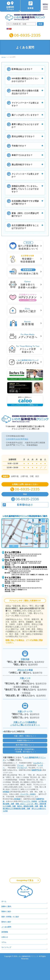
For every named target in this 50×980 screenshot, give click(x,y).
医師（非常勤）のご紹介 (10, 917)
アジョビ (20, 765)
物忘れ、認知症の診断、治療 (28, 806)
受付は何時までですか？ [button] (24, 136)
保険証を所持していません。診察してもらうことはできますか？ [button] (24, 189)
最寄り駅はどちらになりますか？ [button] (24, 126)
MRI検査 (6, 792)
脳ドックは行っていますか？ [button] (24, 115)
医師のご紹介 (6, 912)
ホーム (4, 901)
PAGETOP (25, 892)
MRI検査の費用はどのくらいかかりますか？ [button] (24, 80)
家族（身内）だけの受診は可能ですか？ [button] (24, 214)
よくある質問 (6, 927)
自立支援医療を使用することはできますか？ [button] (24, 227)
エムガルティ (38, 763)
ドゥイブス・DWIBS (28, 794)
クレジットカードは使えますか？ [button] (24, 175)
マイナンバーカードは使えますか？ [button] (24, 104)
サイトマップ (6, 947)
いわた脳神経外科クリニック (28, 956)
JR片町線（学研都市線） (25, 751)
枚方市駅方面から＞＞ (25, 745)
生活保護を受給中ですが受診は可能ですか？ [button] (24, 202)
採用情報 (5, 932)
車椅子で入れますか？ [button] (24, 155)
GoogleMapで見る (25, 880)
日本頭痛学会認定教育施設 (17, 439)
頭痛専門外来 (36, 770)
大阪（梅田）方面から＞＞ (25, 736)
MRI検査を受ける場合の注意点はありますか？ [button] (24, 92)
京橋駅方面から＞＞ (25, 740)
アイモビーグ (22, 768)
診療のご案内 (6, 906)
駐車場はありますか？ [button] (24, 69)
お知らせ (5, 937)
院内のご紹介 (6, 922)
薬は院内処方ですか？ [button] (24, 164)
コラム (4, 942)
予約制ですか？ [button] (24, 146)
